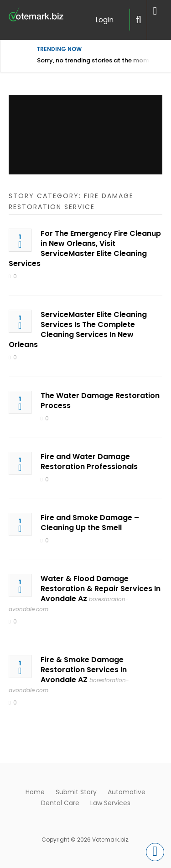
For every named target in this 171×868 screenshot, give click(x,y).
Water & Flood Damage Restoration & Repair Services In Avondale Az (101, 589)
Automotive (127, 792)
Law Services (110, 803)
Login (104, 20)
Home (35, 792)
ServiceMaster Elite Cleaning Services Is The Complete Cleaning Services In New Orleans (78, 329)
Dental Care (60, 803)
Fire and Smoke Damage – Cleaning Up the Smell (90, 523)
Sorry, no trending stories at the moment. (99, 60)
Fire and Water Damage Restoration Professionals (89, 462)
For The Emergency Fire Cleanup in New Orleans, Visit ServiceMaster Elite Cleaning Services (85, 248)
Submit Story (76, 792)
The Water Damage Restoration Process (100, 401)
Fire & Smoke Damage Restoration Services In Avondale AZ (84, 670)
